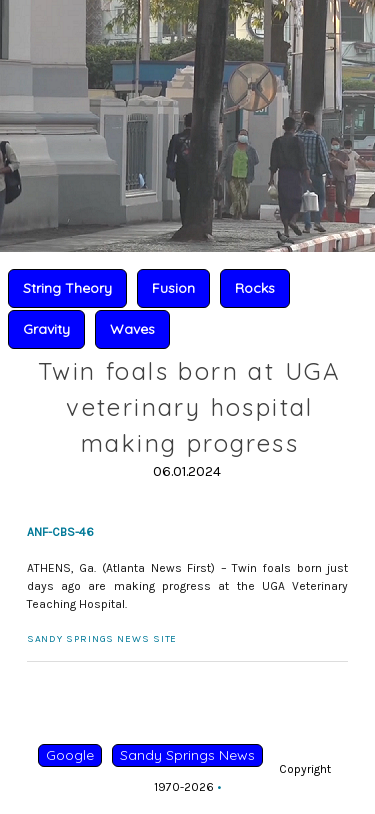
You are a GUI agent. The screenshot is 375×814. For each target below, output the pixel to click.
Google (70, 755)
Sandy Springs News (187, 755)
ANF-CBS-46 (60, 532)
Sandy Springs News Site (102, 639)
